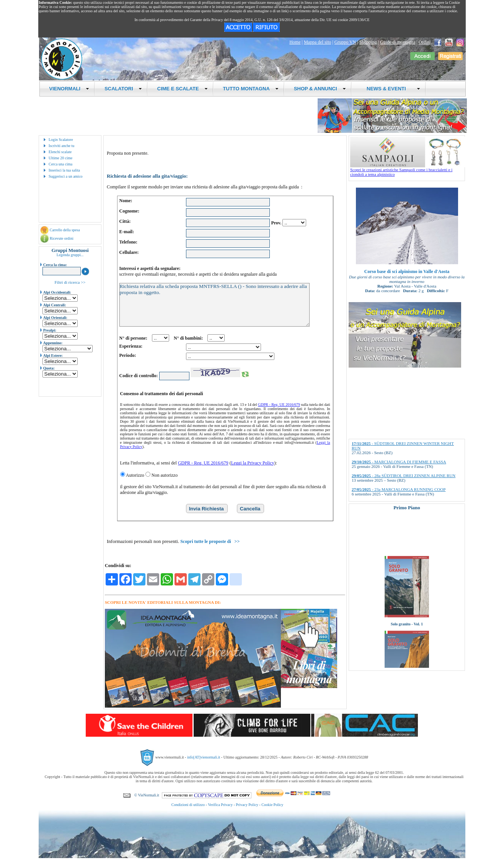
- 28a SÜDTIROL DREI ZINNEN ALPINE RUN (404, 476)
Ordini (425, 42)
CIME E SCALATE (183, 89)
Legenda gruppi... (70, 255)
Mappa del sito (317, 42)
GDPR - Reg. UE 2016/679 (279, 405)
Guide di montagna (398, 42)
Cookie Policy (272, 805)
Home (295, 42)
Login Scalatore (61, 140)
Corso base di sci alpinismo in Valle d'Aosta (407, 271)
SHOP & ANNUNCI (320, 89)
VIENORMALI (69, 89)
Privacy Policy (247, 805)
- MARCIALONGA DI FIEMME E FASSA (399, 462)
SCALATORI (123, 89)
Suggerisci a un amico (66, 176)
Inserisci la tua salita (64, 170)
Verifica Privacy (220, 805)
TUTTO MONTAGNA (251, 89)
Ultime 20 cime (60, 158)
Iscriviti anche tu (61, 146)
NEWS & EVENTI (391, 89)
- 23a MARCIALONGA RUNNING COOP (399, 489)
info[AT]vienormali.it (204, 757)
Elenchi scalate (60, 152)
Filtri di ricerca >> (70, 282)
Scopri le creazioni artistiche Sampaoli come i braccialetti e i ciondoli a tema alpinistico (408, 170)
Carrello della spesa (65, 230)
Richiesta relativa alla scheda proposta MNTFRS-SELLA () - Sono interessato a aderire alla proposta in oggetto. (214, 305)
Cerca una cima (60, 164)
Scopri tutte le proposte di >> (210, 541)
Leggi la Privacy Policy (253, 463)
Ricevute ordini (62, 238)
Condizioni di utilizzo (188, 805)
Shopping (368, 42)
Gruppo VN (345, 42)
